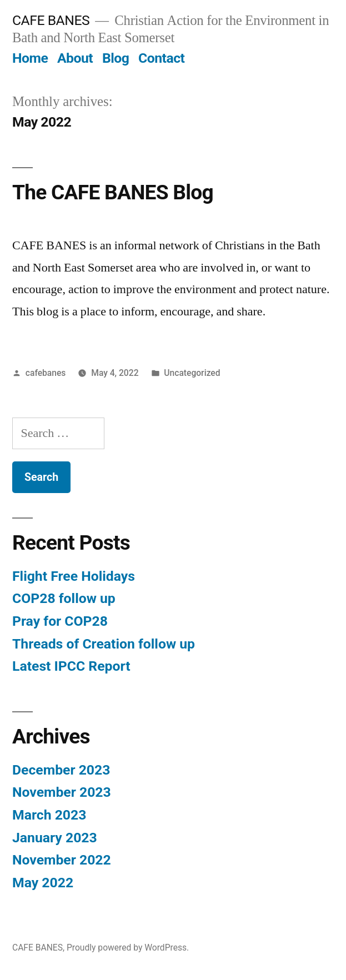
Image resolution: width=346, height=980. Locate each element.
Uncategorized (192, 373)
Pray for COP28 (60, 621)
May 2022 (43, 883)
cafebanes (46, 373)
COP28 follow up (64, 598)
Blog (116, 58)
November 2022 (62, 860)
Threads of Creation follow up (104, 644)
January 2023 (55, 838)
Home (30, 58)
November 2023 (62, 792)
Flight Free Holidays (74, 576)
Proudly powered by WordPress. (128, 948)
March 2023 (49, 815)
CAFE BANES (51, 20)
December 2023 (61, 770)
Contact (161, 58)
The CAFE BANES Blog (113, 192)
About (75, 58)
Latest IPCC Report (71, 666)
